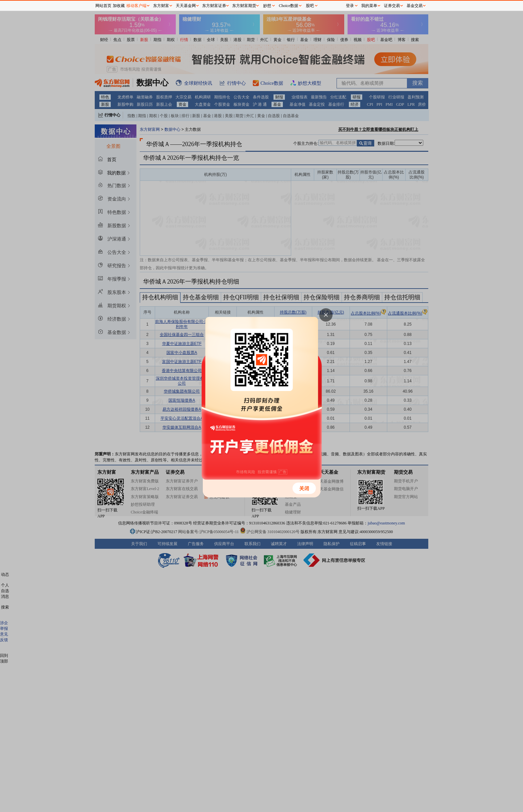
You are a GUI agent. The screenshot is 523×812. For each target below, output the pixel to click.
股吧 (310, 6)
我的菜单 (369, 6)
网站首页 (103, 6)
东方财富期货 (244, 6)
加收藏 (119, 6)
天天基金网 (186, 6)
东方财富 (161, 6)
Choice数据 (289, 6)
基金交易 (415, 6)
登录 (350, 6)
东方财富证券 (214, 6)
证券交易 (392, 6)
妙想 (267, 6)
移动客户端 (136, 6)
